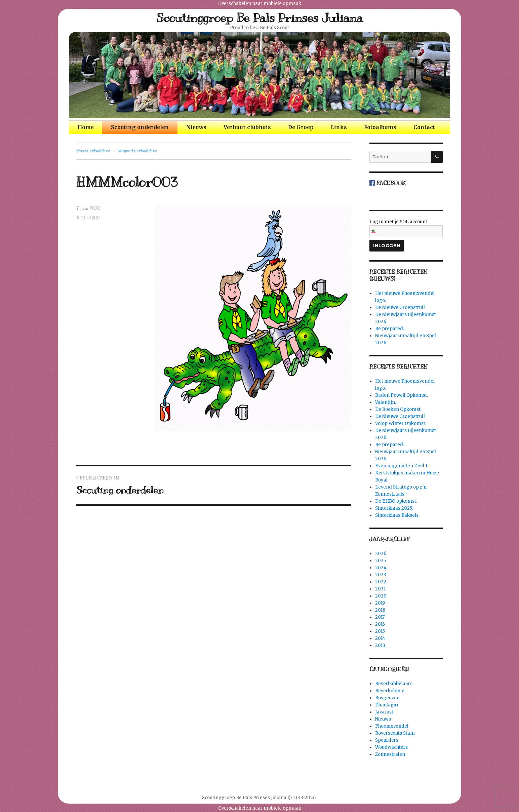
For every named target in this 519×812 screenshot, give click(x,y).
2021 (380, 589)
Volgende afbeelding (138, 151)
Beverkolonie (390, 691)
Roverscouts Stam (395, 733)
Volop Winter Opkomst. (401, 423)
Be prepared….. (392, 329)
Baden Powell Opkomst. (402, 395)
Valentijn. (386, 402)
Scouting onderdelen (140, 127)
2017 (380, 617)
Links (339, 127)
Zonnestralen (390, 754)
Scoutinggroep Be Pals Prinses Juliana (260, 18)
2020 (381, 596)
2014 (380, 638)
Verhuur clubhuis (247, 127)
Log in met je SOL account (406, 228)
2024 (381, 568)
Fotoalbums (380, 127)
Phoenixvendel (392, 726)
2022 (381, 582)
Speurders (387, 740)
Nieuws (196, 127)
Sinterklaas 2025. (394, 508)
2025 (381, 561)
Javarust (384, 712)
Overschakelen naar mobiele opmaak (260, 4)
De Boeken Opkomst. (398, 409)
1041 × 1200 (88, 218)
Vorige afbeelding (93, 151)
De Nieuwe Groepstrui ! (400, 307)
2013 (380, 645)
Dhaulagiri (387, 705)
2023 (381, 575)
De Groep (301, 127)
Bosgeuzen (387, 698)
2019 (380, 603)
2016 (380, 624)
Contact (424, 127)
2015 (380, 631)
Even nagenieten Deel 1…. (403, 466)
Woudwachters (391, 747)
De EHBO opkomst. (396, 501)
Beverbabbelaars (394, 684)
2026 (381, 554)
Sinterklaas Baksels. (397, 515)
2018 (380, 610)
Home (86, 127)
